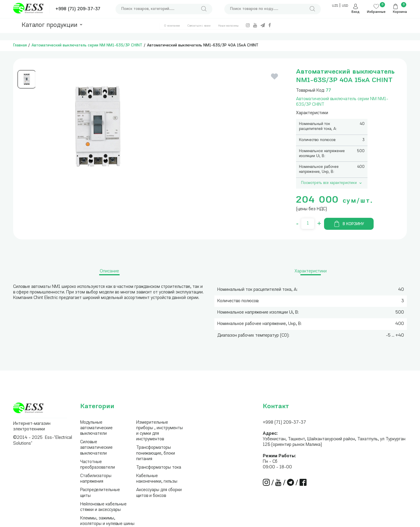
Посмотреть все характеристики (332, 183)
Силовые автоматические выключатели (96, 448)
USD (345, 6)
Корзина (400, 12)
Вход (356, 12)
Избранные (376, 12)
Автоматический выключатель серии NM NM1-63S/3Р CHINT (87, 45)
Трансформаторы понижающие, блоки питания (156, 453)
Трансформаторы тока (159, 468)
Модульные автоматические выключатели (96, 428)
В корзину (349, 224)
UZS (335, 6)
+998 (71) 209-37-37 (78, 9)
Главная (20, 45)
